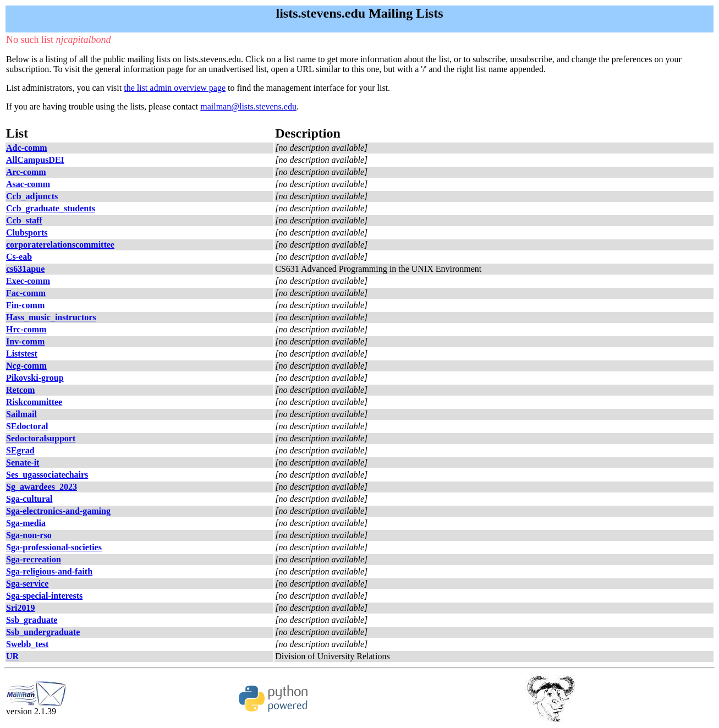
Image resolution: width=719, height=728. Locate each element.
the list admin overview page (175, 88)
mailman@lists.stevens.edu (248, 106)
